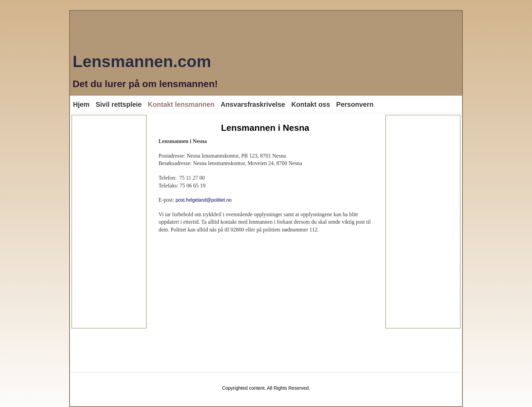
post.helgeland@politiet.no (203, 200)
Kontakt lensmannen (181, 104)
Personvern (355, 104)
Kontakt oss (310, 104)
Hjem (81, 104)
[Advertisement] (109, 222)
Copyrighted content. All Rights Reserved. (266, 388)
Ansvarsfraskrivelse (253, 104)
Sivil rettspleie (119, 104)
